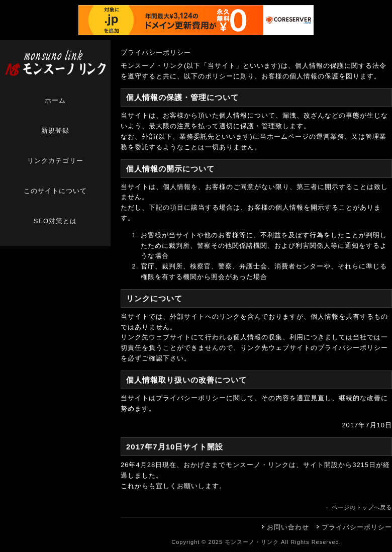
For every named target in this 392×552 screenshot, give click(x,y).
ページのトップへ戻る (362, 507)
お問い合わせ (288, 527)
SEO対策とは (55, 221)
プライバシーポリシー (357, 527)
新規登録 (55, 130)
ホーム (55, 100)
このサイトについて (55, 191)
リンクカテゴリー (55, 161)
